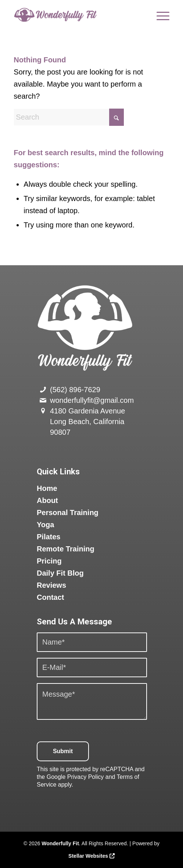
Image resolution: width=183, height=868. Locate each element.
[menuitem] (159, 15)
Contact (50, 597)
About (47, 500)
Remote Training (66, 549)
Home (47, 488)
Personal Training (68, 513)
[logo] (76, 15)
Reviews (51, 585)
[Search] (69, 117)
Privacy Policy (86, 777)
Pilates (49, 537)
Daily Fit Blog (60, 573)
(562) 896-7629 (75, 390)
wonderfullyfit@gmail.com (92, 400)
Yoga (45, 525)
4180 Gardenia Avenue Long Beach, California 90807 (87, 422)
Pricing (49, 561)
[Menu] (159, 15)
